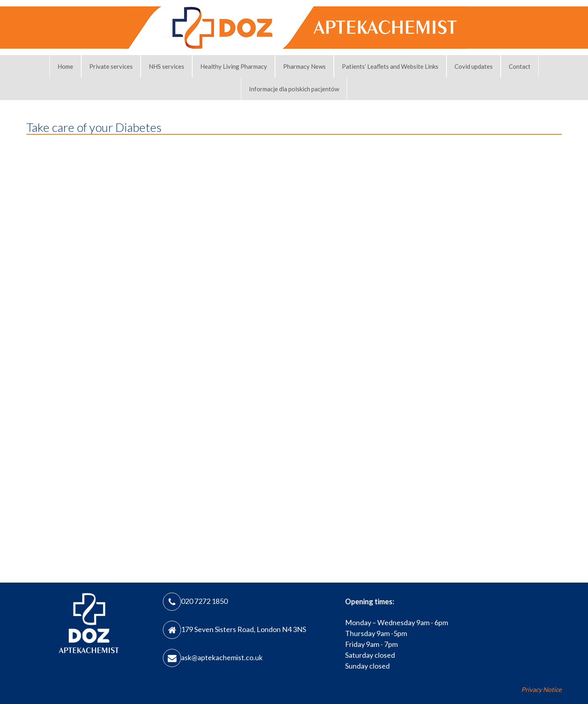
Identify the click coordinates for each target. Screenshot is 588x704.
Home (65, 66)
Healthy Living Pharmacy (234, 66)
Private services (111, 66)
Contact (520, 66)
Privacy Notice (541, 689)
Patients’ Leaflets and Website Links (390, 66)
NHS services (167, 66)
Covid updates (474, 66)
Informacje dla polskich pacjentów (294, 89)
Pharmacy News (304, 66)
